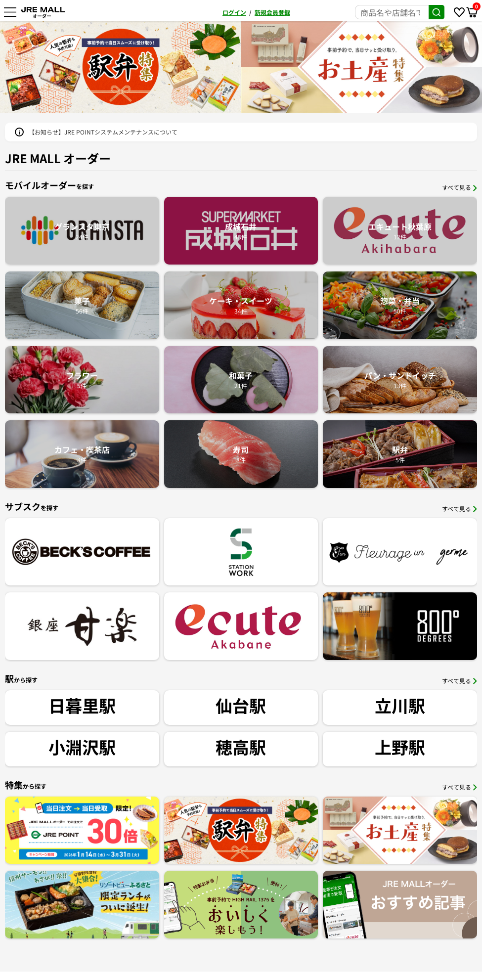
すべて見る (460, 187)
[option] (121, 67)
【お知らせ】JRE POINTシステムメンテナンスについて (103, 132)
